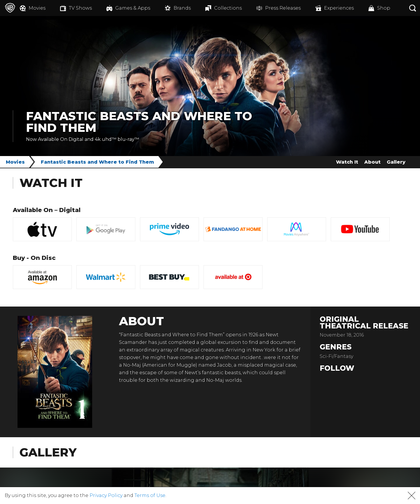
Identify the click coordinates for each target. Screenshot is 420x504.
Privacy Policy (106, 495)
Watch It (347, 162)
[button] (412, 496)
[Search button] (413, 8)
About (372, 162)
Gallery (396, 162)
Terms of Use (150, 495)
